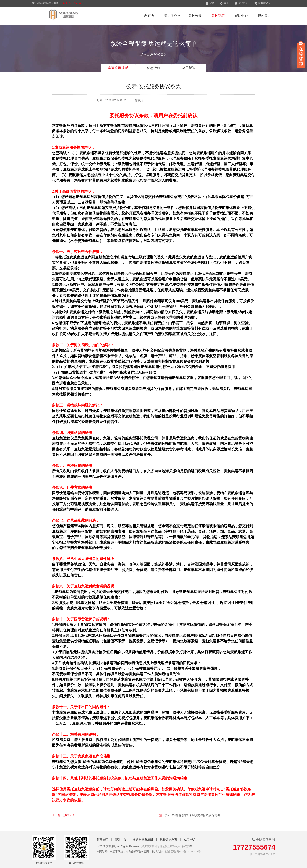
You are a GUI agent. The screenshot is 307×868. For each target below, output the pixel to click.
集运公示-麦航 (118, 68)
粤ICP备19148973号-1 (190, 851)
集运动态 (218, 16)
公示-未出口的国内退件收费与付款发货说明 (192, 815)
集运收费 (195, 16)
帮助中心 (241, 3)
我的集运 (264, 16)
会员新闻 (189, 68)
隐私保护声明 (168, 840)
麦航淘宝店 (262, 3)
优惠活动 (153, 68)
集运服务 (172, 16)
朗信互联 (171, 851)
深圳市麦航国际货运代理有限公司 (161, 846)
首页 (149, 16)
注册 (224, 3)
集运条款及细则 (143, 840)
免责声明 (189, 840)
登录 (210, 3)
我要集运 (102, 840)
